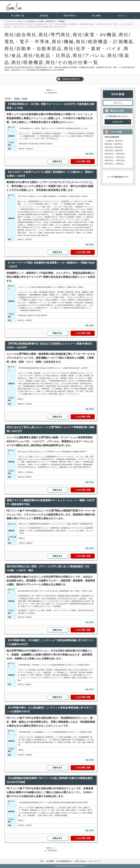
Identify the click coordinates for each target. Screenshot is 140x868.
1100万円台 (109, 147)
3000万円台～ (110, 161)
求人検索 (96, 16)
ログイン (122, 16)
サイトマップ (94, 861)
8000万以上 (120, 164)
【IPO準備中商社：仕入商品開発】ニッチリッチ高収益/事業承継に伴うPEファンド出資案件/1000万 (50, 710)
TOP (42, 861)
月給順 (24, 99)
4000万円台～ (121, 161)
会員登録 (44, 16)
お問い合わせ (80, 861)
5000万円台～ (110, 164)
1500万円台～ (110, 154)
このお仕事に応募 (83, 161)
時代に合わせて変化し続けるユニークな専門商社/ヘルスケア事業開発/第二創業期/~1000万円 (50, 429)
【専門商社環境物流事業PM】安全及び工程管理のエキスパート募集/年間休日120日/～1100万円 (49, 346)
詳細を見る (57, 161)
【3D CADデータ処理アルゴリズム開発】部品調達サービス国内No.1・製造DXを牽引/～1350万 (50, 174)
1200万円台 (119, 147)
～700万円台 (109, 141)
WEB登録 (118, 94)
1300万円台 (109, 151)
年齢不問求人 (70, 16)
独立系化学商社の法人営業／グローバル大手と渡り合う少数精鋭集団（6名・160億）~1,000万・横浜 (49, 568)
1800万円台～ (121, 154)
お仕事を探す (118, 122)
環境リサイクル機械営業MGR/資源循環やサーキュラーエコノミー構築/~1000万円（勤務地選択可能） (51, 502)
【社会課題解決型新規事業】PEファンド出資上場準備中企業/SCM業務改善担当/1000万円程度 (50, 780)
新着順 (17, 99)
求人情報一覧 (17, 16)
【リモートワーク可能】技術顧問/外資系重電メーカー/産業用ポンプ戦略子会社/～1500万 (51, 265)
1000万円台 (118, 144)
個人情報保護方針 (64, 861)
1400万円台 (119, 151)
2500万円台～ (121, 157)
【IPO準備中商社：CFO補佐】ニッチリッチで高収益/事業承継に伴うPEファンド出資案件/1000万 (50, 642)
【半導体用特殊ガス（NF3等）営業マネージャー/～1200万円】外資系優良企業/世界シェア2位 (51, 106)
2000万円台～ (110, 157)
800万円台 (119, 141)
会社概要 (50, 861)
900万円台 (108, 144)
